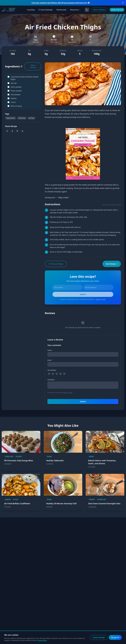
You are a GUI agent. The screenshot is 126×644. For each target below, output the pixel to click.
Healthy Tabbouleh (55, 460)
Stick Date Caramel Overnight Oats (104, 503)
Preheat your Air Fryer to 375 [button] (61, 222)
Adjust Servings (33, 66)
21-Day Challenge (45, 10)
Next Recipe (112, 264)
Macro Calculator (99, 10)
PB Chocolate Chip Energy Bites (19, 460)
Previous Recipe (56, 264)
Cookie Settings (99, 637)
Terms (104, 299)
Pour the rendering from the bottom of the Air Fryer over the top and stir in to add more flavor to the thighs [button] (85, 246)
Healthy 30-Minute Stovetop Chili (61, 503)
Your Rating (52, 370)
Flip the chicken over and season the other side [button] (68, 217)
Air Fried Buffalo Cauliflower (17, 503)
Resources (75, 10)
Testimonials (61, 10)
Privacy (98, 299)
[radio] (49, 374)
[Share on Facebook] (12, 131)
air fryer (31, 118)
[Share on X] (7, 131)
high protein (11, 118)
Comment (51, 380)
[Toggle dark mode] (87, 10)
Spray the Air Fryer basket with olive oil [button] (65, 227)
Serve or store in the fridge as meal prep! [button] (66, 252)
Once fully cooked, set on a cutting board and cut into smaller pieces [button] (77, 240)
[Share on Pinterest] (17, 131)
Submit (83, 402)
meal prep (22, 118)
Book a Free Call (117, 10)
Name (50, 350)
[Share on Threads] (22, 131)
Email (50, 360)
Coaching (31, 10)
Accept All (115, 637)
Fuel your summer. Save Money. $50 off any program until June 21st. (59, 3)
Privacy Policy (42, 640)
